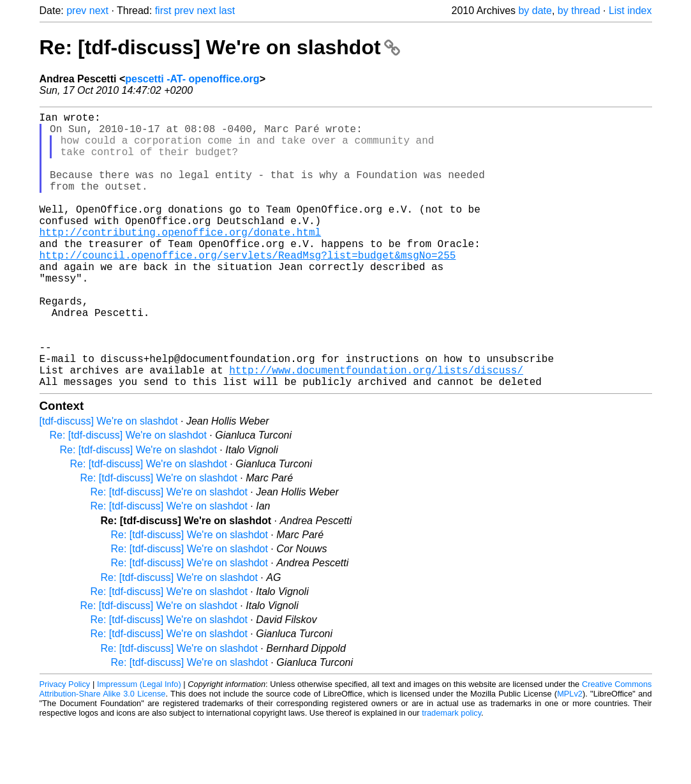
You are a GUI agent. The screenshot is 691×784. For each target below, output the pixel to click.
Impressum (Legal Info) (139, 745)
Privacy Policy (65, 745)
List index (630, 11)
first (163, 11)
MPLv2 (570, 755)
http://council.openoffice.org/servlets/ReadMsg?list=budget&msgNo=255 (248, 288)
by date (535, 11)
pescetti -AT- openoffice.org (192, 79)
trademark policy (451, 774)
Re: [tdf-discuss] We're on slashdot (220, 47)
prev (76, 11)
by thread (579, 11)
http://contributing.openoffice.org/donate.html (181, 260)
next (99, 11)
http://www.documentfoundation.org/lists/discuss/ (376, 428)
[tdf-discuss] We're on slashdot (109, 482)
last (227, 11)
